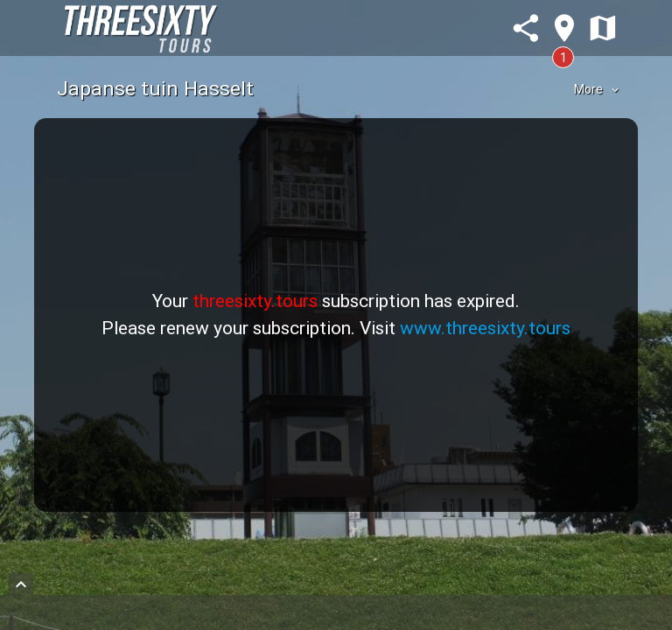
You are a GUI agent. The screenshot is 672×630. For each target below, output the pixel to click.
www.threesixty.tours (485, 328)
